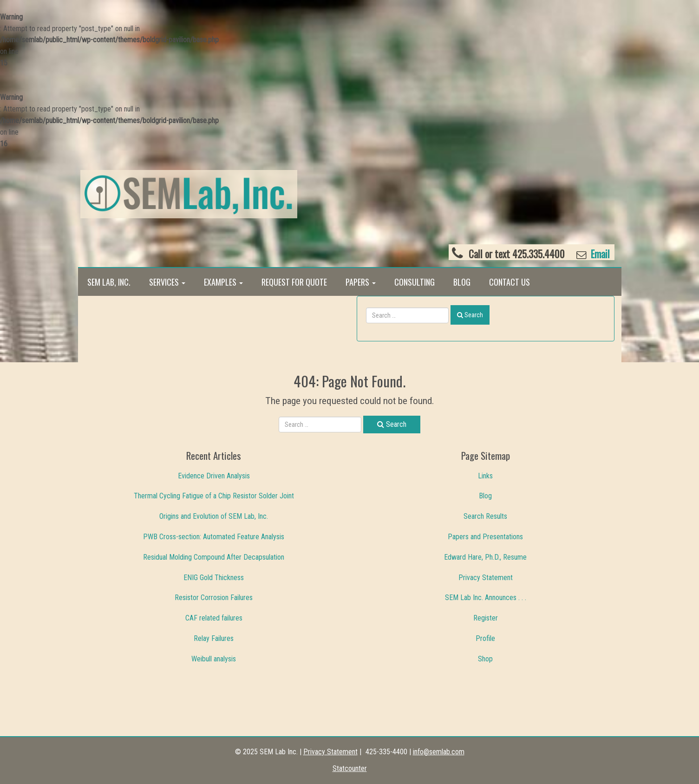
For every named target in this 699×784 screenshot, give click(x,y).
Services (167, 282)
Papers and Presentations (485, 537)
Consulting (415, 282)
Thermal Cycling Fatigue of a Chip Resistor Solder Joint (214, 496)
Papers (361, 282)
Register (486, 618)
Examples (223, 282)
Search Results (485, 516)
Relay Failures (214, 638)
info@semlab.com (439, 752)
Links (485, 476)
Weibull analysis (214, 659)
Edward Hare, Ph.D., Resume (485, 557)
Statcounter (350, 768)
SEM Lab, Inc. (109, 282)
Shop (485, 659)
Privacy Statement (486, 578)
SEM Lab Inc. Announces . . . (486, 598)
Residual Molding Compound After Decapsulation (214, 557)
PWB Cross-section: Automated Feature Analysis (214, 537)
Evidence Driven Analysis (214, 476)
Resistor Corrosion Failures (214, 598)
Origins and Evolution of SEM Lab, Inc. (214, 516)
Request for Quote (294, 282)
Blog (462, 282)
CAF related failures (214, 618)
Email (599, 254)
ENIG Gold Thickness (214, 578)
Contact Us (510, 282)
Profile (485, 638)
